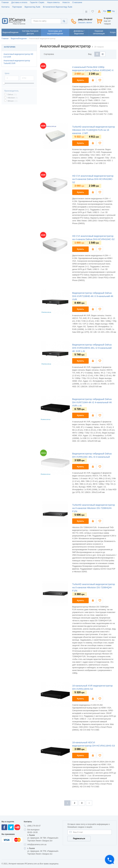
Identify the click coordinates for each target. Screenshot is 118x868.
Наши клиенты (53, 2)
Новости (66, 2)
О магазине (77, 2)
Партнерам (17, 7)
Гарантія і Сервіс (37, 2)
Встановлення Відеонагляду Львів (58, 7)
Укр (111, 11)
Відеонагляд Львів (32, 7)
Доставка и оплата (19, 2)
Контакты (6, 7)
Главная (5, 2)
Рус (105, 11)
